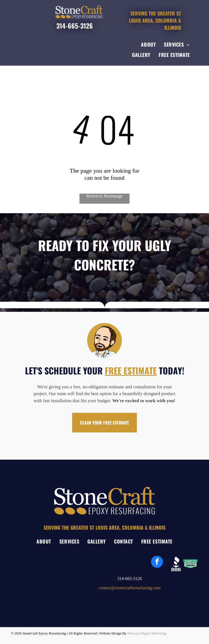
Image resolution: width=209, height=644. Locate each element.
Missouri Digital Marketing (147, 633)
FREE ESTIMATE (131, 370)
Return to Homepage (104, 196)
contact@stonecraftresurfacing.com (130, 588)
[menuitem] (148, 45)
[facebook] (157, 562)
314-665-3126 (75, 26)
